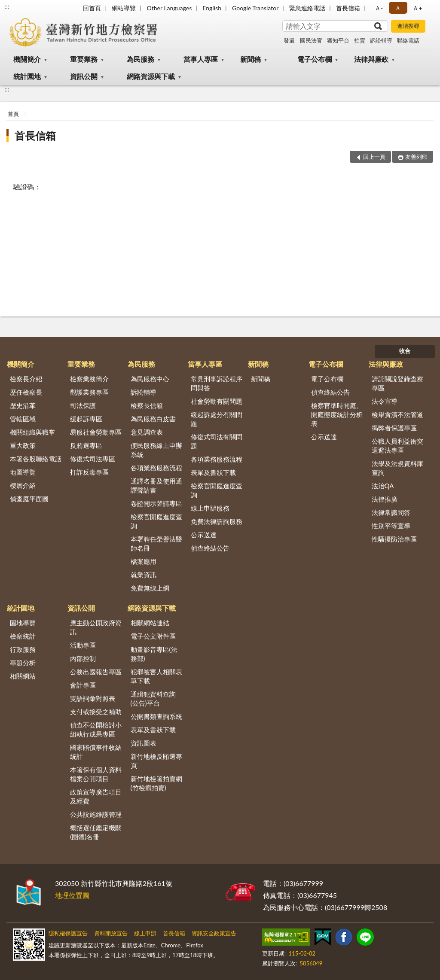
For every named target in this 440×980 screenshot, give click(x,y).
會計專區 (83, 685)
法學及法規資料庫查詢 (397, 468)
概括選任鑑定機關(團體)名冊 (96, 832)
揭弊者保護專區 (394, 428)
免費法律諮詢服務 (217, 521)
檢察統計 (23, 636)
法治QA (383, 486)
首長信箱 (348, 8)
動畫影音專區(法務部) (154, 654)
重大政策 (23, 445)
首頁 (13, 114)
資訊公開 (84, 76)
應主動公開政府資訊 (96, 627)
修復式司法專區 (93, 459)
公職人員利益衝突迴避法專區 (397, 446)
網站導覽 (124, 8)
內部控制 (83, 658)
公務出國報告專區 (96, 672)
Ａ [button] (398, 8)
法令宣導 (385, 401)
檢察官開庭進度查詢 (156, 521)
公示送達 (204, 535)
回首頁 (92, 8)
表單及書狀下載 (213, 472)
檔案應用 (144, 561)
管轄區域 (23, 419)
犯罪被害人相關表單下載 (156, 676)
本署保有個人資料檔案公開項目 (96, 774)
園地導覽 (23, 623)
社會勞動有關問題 (217, 401)
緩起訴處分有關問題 (217, 419)
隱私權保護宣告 (68, 933)
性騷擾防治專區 (394, 539)
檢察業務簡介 (89, 379)
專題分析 (23, 663)
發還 (289, 40)
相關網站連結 (150, 623)
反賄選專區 (86, 445)
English (212, 8)
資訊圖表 (144, 743)
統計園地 (27, 76)
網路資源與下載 (151, 76)
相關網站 (23, 676)
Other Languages (169, 8)
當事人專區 (201, 59)
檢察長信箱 (147, 405)
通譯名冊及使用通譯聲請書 (156, 485)
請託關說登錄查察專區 (397, 383)
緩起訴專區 (86, 419)
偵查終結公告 (210, 548)
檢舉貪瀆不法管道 (397, 414)
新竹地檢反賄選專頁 (156, 761)
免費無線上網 (150, 588)
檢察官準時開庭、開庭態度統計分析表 (337, 414)
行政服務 (23, 649)
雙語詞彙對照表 (93, 698)
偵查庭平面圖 (29, 499)
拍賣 (360, 40)
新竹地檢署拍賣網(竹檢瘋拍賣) (156, 783)
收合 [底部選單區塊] (405, 351)
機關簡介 (27, 59)
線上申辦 (145, 933)
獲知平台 (338, 40)
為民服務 (141, 59)
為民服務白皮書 (153, 419)
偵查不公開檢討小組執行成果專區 (96, 729)
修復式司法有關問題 (217, 441)
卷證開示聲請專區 (156, 503)
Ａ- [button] (379, 8)
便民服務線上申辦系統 (156, 450)
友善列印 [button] (416, 157)
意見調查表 (147, 432)
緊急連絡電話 (307, 8)
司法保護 (83, 405)
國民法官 (311, 40)
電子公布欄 (315, 59)
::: (7, 6)
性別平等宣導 (391, 526)
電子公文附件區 (153, 636)
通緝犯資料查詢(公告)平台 (153, 698)
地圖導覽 (23, 472)
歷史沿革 (23, 405)
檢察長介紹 (26, 379)
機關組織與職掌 (32, 432)
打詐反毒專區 (89, 472)
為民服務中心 (150, 379)
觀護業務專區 (89, 392)
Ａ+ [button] (417, 8)
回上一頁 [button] (374, 157)
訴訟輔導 (381, 40)
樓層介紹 (23, 485)
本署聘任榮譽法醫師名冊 (156, 543)
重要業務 (84, 59)
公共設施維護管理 (96, 814)
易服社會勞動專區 (96, 432)
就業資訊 (144, 575)
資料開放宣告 (111, 933)
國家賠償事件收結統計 (96, 752)
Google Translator (255, 8)
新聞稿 (251, 59)
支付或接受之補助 (96, 712)
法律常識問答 (391, 512)
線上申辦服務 (210, 508)
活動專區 (83, 645)
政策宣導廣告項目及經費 (96, 796)
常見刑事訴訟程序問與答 (217, 383)
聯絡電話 (408, 40)
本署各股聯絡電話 (36, 459)
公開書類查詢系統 (156, 716)
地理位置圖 (72, 895)
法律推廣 (385, 499)
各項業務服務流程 (156, 468)
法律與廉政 (371, 59)
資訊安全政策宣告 (214, 933)
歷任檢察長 (26, 392)
